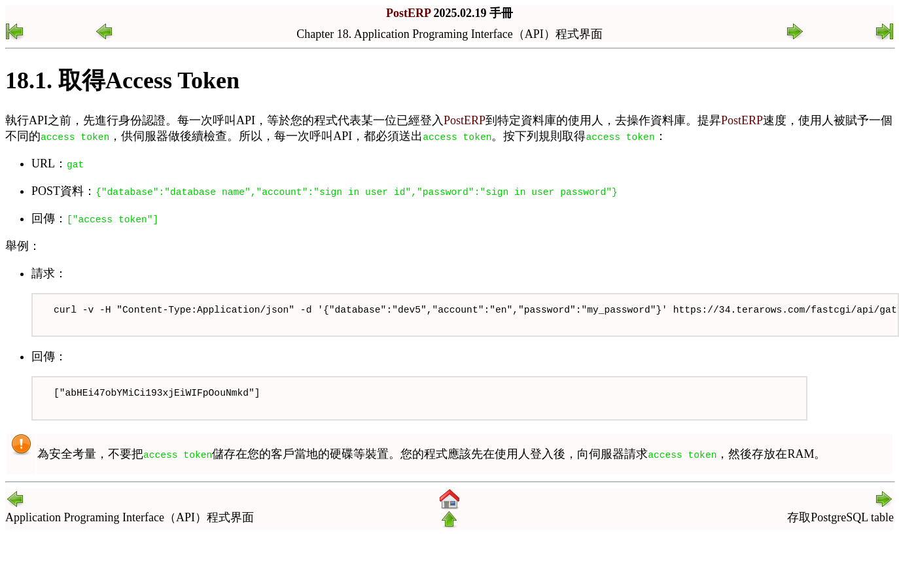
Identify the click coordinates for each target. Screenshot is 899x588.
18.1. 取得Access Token (122, 80)
